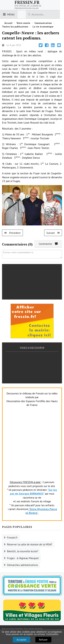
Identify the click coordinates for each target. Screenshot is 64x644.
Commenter (48, 244)
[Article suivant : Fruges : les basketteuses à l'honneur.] (53, 233)
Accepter (22, 640)
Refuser (43, 640)
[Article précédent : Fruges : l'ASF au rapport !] (12, 233)
